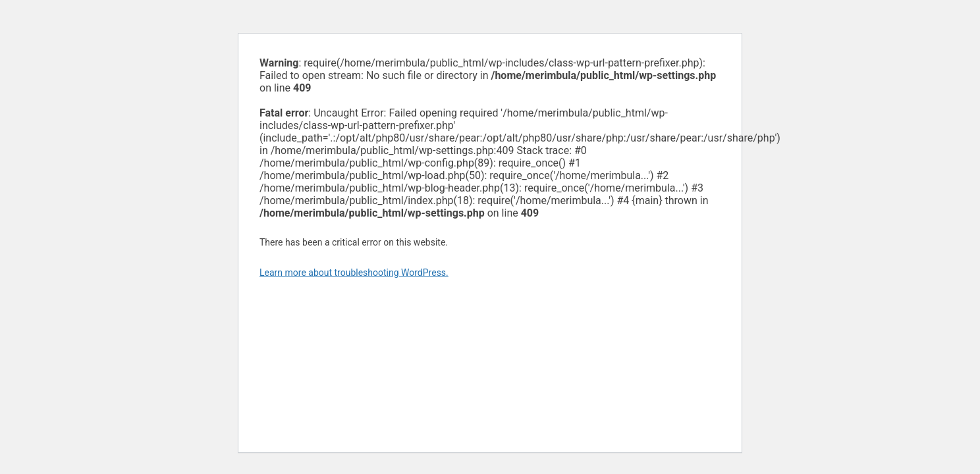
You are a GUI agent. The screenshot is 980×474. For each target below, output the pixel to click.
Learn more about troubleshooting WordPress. (354, 273)
